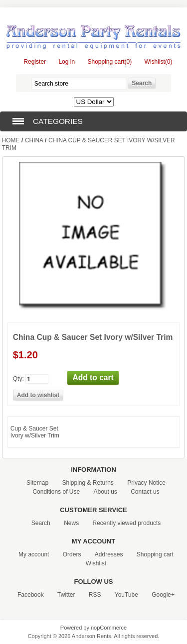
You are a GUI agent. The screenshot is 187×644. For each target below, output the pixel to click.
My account (34, 554)
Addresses (109, 554)
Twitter (66, 595)
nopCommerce (109, 628)
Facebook (31, 595)
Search (41, 523)
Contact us (145, 492)
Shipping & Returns (88, 483)
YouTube (126, 595)
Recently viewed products (127, 523)
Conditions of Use (56, 492)
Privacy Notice (146, 483)
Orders (72, 554)
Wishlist (96, 563)
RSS (95, 595)
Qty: (18, 378)
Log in (67, 62)
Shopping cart (155, 554)
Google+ (163, 595)
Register (35, 62)
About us (105, 492)
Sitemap (37, 483)
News (71, 523)
